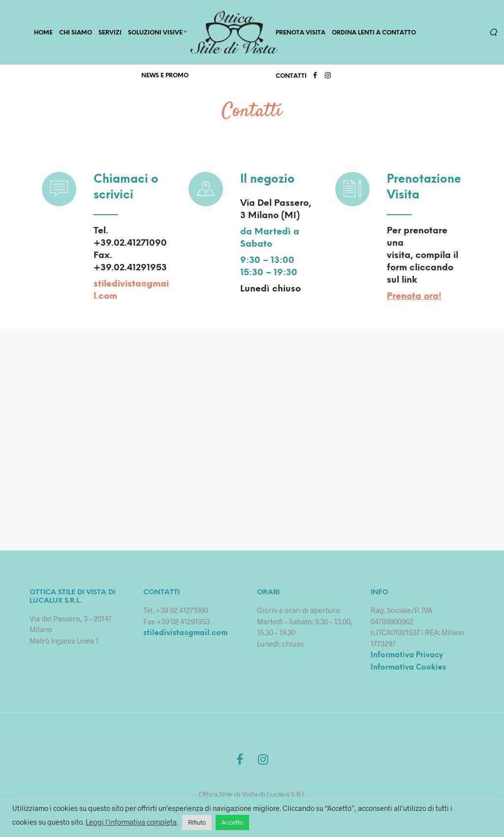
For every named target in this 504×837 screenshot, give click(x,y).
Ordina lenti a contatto (374, 33)
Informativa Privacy (407, 655)
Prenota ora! (414, 297)
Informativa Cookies (408, 668)
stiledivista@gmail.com (185, 633)
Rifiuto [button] (197, 822)
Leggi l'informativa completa (131, 822)
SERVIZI (110, 33)
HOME (43, 33)
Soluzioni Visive (155, 33)
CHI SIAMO (76, 33)
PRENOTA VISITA (300, 33)
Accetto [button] (232, 822)
